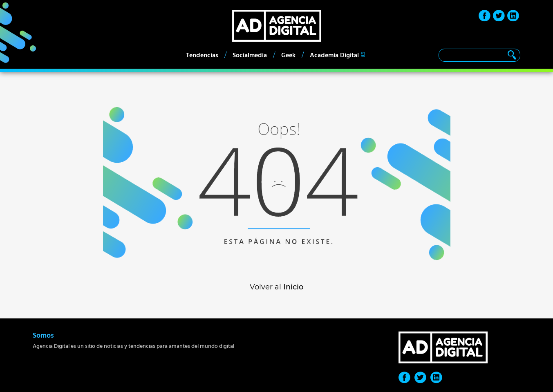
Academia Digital (334, 55)
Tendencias (202, 55)
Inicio (293, 287)
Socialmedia (250, 55)
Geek (288, 55)
